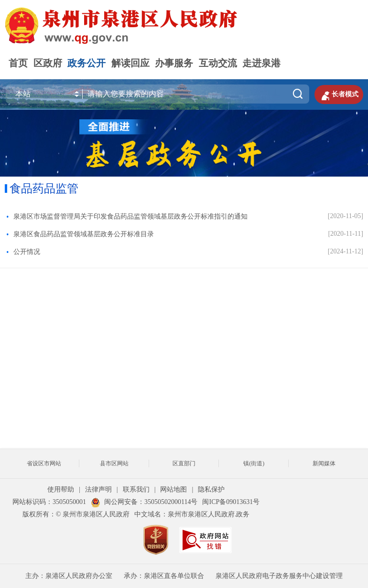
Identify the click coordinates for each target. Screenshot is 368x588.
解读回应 (130, 63)
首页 (18, 63)
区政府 (48, 63)
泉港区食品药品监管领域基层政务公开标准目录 (84, 234)
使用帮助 (61, 489)
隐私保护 (211, 489)
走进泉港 (261, 63)
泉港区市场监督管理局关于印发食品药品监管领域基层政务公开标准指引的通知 (130, 216)
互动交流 (218, 63)
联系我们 (136, 489)
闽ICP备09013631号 (231, 502)
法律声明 (98, 489)
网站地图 (173, 489)
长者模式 (339, 94)
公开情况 (27, 252)
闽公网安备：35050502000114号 (144, 502)
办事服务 (174, 63)
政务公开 (87, 63)
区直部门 (184, 463)
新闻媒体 (324, 463)
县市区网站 (114, 463)
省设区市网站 (44, 463)
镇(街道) (254, 463)
